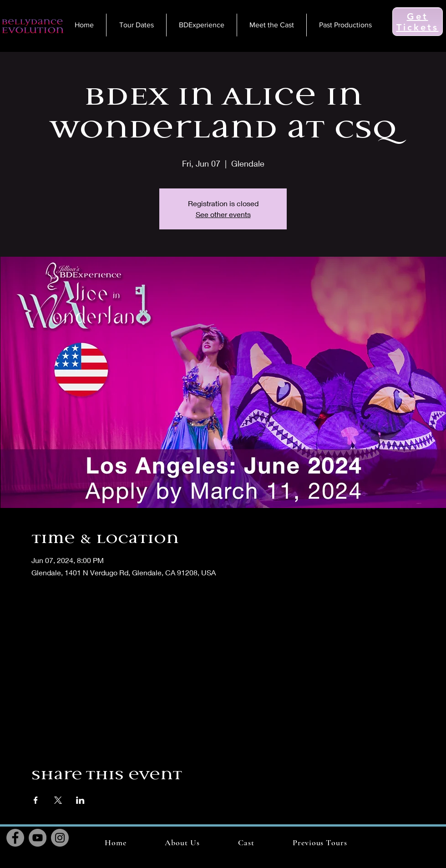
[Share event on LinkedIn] (80, 800)
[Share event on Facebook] (36, 800)
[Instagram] (60, 838)
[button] (320, 843)
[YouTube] (38, 838)
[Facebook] (15, 838)
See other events (223, 214)
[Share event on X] (58, 800)
